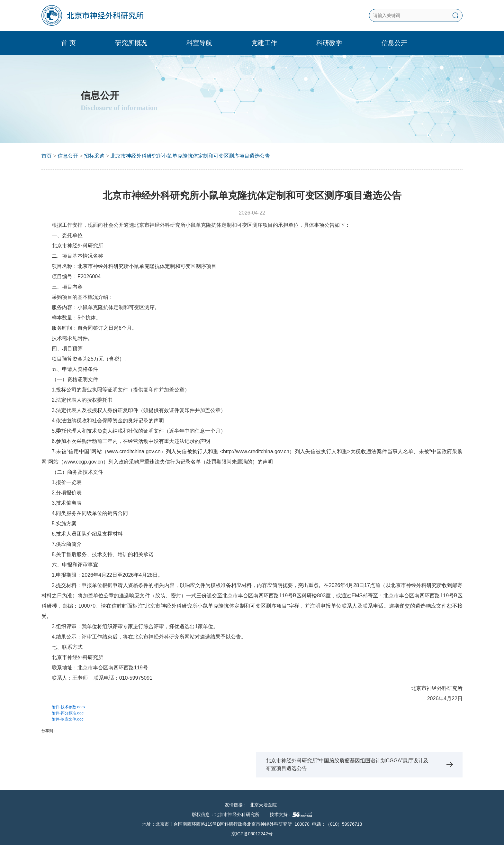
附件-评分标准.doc (68, 713)
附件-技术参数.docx (69, 707)
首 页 (71, 43)
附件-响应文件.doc (68, 719)
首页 (47, 156)
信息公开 (68, 156)
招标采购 (94, 156)
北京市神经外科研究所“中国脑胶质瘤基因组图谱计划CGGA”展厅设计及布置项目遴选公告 (347, 764)
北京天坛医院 (263, 805)
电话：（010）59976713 (337, 824)
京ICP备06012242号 (252, 834)
